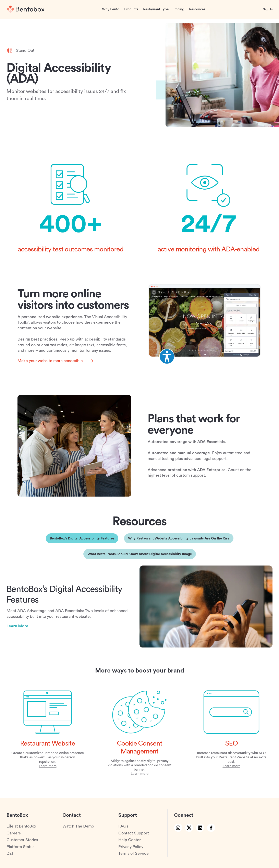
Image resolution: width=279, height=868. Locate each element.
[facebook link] (211, 828)
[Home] (25, 9)
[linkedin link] (200, 828)
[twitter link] (189, 828)
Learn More (17, 629)
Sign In (268, 9)
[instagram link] (178, 828)
